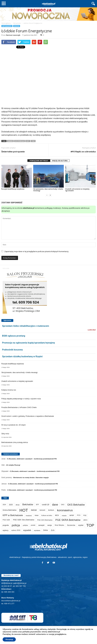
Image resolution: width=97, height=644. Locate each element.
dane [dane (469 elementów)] (55, 505)
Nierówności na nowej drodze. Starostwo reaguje (31, 478)
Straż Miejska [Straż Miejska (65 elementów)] (59, 525)
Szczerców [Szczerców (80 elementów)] (71, 525)
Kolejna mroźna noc (9, 390)
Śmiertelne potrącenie (13, 151)
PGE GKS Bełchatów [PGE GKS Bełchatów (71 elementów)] (45, 520)
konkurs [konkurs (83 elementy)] (51, 510)
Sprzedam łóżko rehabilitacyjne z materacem (26, 326)
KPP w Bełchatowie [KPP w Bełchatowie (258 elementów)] (13, 515)
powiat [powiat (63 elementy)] (33, 525)
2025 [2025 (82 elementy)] (11, 505)
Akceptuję (9, 639)
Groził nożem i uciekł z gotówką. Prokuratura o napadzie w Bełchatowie (28, 416)
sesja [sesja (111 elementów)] (50, 525)
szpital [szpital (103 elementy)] (81, 525)
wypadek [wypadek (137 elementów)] (27, 530)
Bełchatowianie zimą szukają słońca (15, 442)
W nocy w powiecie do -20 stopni (13, 425)
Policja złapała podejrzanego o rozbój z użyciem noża (21, 399)
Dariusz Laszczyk (13, 35)
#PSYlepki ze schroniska (83, 151)
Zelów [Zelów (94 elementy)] (46, 530)
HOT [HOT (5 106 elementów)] (24, 510)
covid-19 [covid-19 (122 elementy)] (46, 505)
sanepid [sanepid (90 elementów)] (41, 525)
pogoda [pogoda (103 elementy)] (6, 525)
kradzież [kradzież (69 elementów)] (29, 515)
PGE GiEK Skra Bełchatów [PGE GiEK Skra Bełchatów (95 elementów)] (24, 520)
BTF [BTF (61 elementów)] (37, 505)
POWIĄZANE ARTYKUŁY (39, 161)
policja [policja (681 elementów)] (16, 525)
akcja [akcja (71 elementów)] (18, 505)
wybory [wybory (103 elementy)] (6, 530)
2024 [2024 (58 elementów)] (4, 505)
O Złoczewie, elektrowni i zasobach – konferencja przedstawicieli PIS (32, 459)
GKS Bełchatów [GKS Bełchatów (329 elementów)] (76, 505)
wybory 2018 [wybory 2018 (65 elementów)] (16, 530)
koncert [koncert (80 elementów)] (42, 510)
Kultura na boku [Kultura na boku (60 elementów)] (47, 515)
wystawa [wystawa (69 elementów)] (37, 530)
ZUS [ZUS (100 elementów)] (53, 530)
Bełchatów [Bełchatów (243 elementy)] (28, 505)
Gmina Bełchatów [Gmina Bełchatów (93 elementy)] (10, 510)
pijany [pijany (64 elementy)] (85, 520)
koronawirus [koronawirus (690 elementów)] (65, 510)
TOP (33, 141)
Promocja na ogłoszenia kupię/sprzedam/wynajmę (28, 343)
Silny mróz (5, 434)
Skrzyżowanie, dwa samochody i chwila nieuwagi (48, 190)
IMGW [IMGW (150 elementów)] (34, 510)
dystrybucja (20, 141)
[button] (93, 4)
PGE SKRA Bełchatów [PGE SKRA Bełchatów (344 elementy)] (68, 520)
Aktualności (17, 23)
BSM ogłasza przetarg (14, 336)
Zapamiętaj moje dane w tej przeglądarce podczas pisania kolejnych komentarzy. (37, 251)
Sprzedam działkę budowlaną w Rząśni (22, 356)
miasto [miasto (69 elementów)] (64, 515)
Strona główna (6, 23)
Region (17, 26)
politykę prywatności (32, 632)
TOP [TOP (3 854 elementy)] (90, 525)
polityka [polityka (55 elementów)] (25, 525)
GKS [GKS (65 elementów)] (63, 505)
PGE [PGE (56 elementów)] (85, 515)
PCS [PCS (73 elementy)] (79, 515)
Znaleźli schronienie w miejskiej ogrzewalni (77, 190)
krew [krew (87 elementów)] (37, 515)
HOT (28, 141)
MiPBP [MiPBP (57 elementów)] (72, 515)
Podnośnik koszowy (12, 350)
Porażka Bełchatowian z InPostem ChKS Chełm (19, 407)
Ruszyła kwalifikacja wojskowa (13, 189)
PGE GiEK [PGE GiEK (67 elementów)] (6, 520)
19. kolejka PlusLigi (13, 465)
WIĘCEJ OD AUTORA (60, 161)
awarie (10, 141)
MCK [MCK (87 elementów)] (57, 515)
